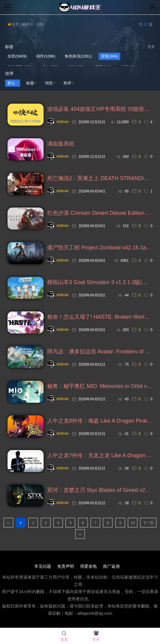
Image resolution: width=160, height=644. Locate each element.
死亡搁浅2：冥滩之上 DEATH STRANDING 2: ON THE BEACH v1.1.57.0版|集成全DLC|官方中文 (100, 178)
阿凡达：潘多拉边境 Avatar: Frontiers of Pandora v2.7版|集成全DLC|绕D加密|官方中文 (100, 352)
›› (80, 534)
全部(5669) (17, 56)
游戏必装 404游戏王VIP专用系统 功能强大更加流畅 (100, 109)
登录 (96, 636)
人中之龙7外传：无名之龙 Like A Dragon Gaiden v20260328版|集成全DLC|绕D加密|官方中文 (100, 455)
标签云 (28, 24)
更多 (151, 47)
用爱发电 (88, 566)
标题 (31, 83)
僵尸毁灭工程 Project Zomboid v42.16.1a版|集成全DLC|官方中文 (100, 248)
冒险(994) (109, 56)
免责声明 (66, 566)
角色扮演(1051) (78, 56)
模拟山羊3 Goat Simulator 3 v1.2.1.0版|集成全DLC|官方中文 (100, 282)
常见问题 (43, 566)
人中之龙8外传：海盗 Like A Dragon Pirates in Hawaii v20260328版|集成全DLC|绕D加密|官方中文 (100, 421)
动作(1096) (46, 56)
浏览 (50, 83)
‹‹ (8, 523)
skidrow (58, 122)
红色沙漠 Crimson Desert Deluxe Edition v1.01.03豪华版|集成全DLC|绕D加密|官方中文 (100, 213)
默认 (13, 83)
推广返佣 (111, 566)
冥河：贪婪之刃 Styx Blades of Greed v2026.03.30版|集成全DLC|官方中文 (100, 490)
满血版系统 (61, 144)
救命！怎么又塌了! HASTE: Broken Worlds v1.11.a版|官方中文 (100, 317)
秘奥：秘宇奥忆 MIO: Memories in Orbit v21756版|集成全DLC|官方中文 (100, 386)
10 (132, 523)
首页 (13, 24)
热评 (69, 83)
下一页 (148, 523)
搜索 (64, 636)
